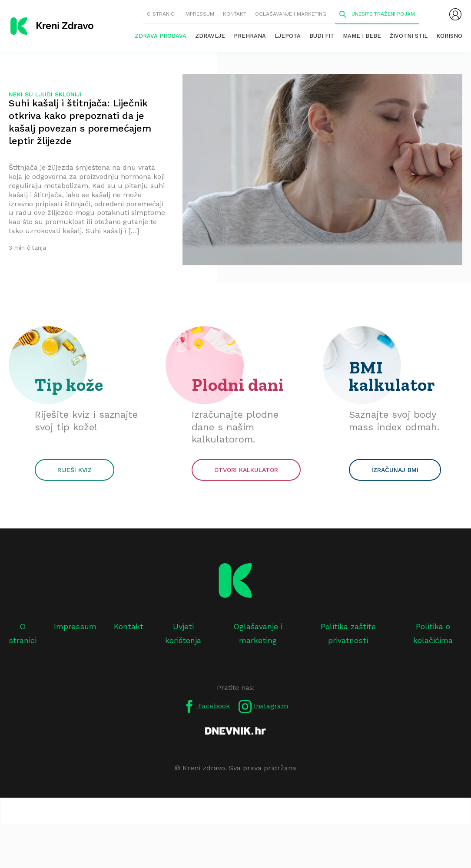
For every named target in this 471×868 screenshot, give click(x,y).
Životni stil (409, 36)
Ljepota (288, 36)
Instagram (263, 706)
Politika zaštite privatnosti (348, 633)
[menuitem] (455, 14)
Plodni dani (238, 385)
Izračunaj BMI (395, 470)
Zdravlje (210, 36)
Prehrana (250, 36)
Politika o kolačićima (433, 633)
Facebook (206, 706)
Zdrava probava (161, 36)
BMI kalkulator (392, 376)
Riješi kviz (75, 470)
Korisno (449, 36)
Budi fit (322, 36)
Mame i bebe (362, 36)
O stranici (161, 14)
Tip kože (69, 385)
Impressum (199, 14)
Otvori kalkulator (246, 470)
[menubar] (455, 14)
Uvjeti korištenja (183, 633)
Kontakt (235, 14)
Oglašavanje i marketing (291, 14)
